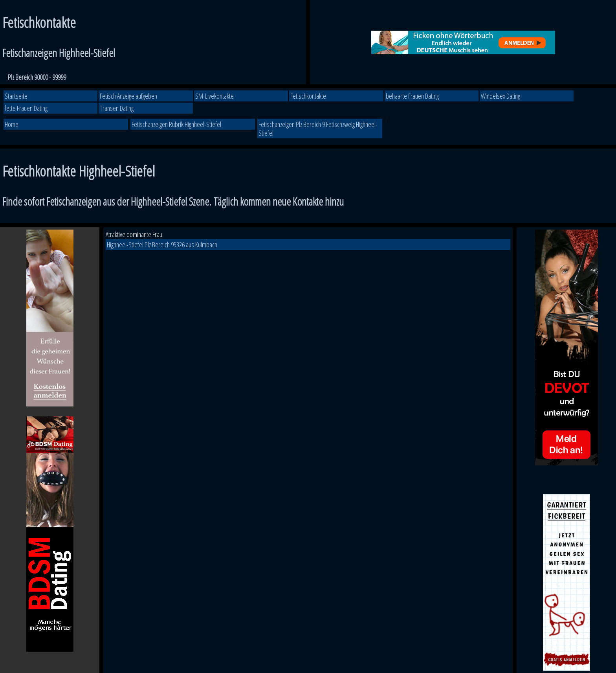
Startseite (16, 96)
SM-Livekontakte (214, 96)
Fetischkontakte (308, 96)
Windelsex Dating (500, 96)
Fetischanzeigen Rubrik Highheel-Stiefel (176, 124)
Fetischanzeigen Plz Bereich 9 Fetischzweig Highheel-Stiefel (318, 129)
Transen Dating (117, 108)
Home (12, 124)
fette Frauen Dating (26, 108)
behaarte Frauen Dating (412, 96)
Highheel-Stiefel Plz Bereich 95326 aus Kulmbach (162, 245)
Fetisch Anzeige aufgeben (128, 96)
